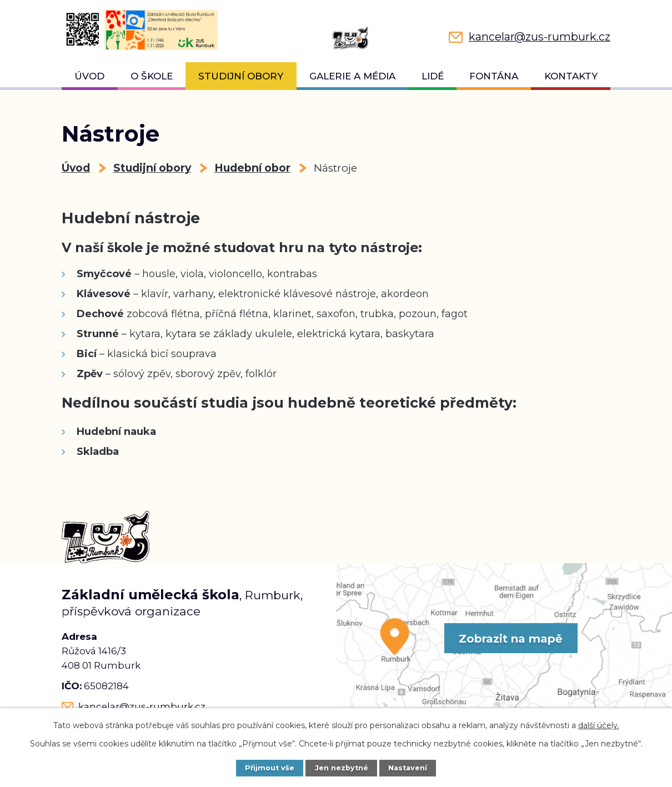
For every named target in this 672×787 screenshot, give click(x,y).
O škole (152, 76)
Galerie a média (352, 76)
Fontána (494, 76)
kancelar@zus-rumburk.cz (142, 706)
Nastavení (408, 768)
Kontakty (571, 76)
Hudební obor (252, 168)
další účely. (599, 725)
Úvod (89, 76)
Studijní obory (241, 76)
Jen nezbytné (342, 768)
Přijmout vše (270, 768)
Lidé (433, 76)
